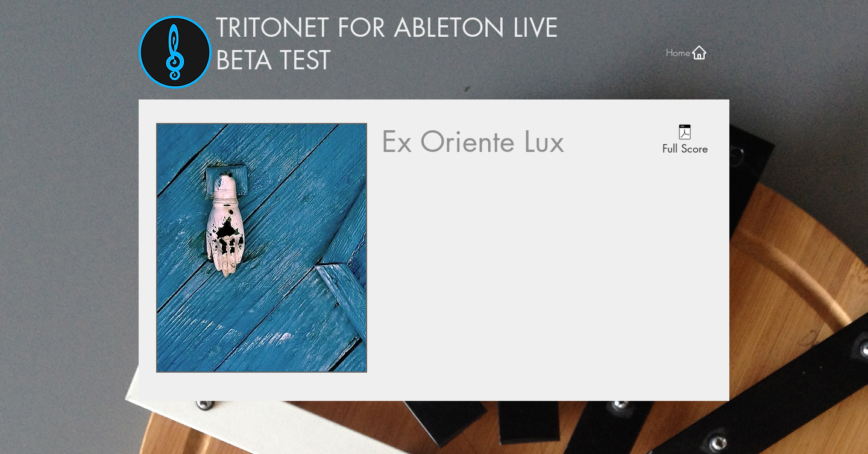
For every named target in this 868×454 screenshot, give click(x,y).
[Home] (687, 52)
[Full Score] (685, 141)
